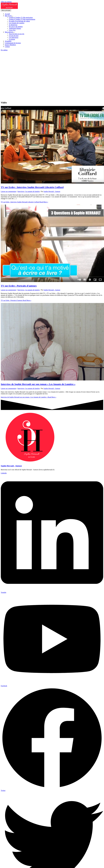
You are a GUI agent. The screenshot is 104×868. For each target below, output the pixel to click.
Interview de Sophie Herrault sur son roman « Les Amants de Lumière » (38, 384)
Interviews (21, 191)
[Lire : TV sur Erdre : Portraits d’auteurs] (52, 281)
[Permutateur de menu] (12, 16)
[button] (52, 50)
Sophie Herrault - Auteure (11, 466)
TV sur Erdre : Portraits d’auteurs (19, 286)
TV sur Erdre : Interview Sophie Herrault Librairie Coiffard (32, 187)
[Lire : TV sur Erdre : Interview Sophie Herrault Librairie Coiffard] (52, 183)
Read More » (24, 202)
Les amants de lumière (32, 191)
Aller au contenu (6, 2)
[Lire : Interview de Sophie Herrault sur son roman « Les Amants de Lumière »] (52, 380)
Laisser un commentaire (9, 191)
